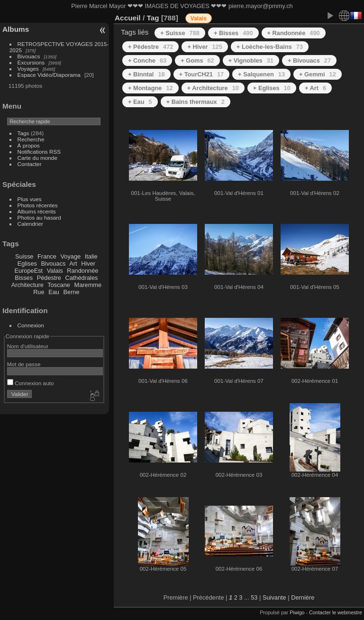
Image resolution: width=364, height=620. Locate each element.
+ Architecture (213, 88)
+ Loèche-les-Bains (270, 47)
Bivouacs (29, 56)
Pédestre (49, 278)
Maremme (88, 285)
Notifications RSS (39, 152)
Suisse (24, 256)
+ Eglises (272, 88)
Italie (91, 256)
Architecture (27, 285)
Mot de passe (24, 364)
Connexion (31, 325)
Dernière (303, 597)
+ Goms (197, 60)
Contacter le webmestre (336, 612)
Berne (72, 292)
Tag (153, 18)
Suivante (274, 597)
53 (254, 597)
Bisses (24, 278)
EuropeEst (28, 271)
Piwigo (297, 612)
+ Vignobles (251, 60)
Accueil (128, 18)
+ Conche (147, 60)
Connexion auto (31, 383)
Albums (16, 29)
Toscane (59, 285)
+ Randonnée (294, 33)
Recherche (31, 139)
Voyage (70, 256)
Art (73, 264)
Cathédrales (81, 278)
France (47, 256)
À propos (29, 145)
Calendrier (30, 224)
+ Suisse (180, 33)
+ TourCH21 (201, 74)
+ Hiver (205, 47)
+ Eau (140, 102)
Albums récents (37, 211)
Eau (54, 292)
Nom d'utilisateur (28, 346)
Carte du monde (37, 158)
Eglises (27, 264)
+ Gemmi (318, 74)
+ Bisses (233, 33)
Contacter (30, 164)
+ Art (315, 88)
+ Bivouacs (309, 60)
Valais (55, 271)
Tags (23, 133)
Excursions (31, 62)
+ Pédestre (150, 47)
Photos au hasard (39, 217)
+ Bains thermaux (196, 102)
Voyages (28, 69)
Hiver (88, 264)
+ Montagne (150, 88)
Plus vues (30, 199)
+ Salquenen (261, 74)
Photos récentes (38, 205)
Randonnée (82, 271)
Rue (39, 292)
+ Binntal (146, 74)
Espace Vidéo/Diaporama (49, 75)
